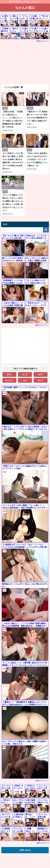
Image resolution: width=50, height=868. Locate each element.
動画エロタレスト (43, 41)
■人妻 (25, 374)
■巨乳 (41, 374)
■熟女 (9, 374)
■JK (25, 380)
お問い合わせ (25, 850)
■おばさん (9, 380)
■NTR (41, 380)
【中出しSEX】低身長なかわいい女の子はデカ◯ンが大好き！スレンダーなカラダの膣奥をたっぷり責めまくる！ (37, 159)
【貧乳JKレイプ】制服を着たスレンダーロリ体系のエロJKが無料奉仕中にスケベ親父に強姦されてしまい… (37, 118)
